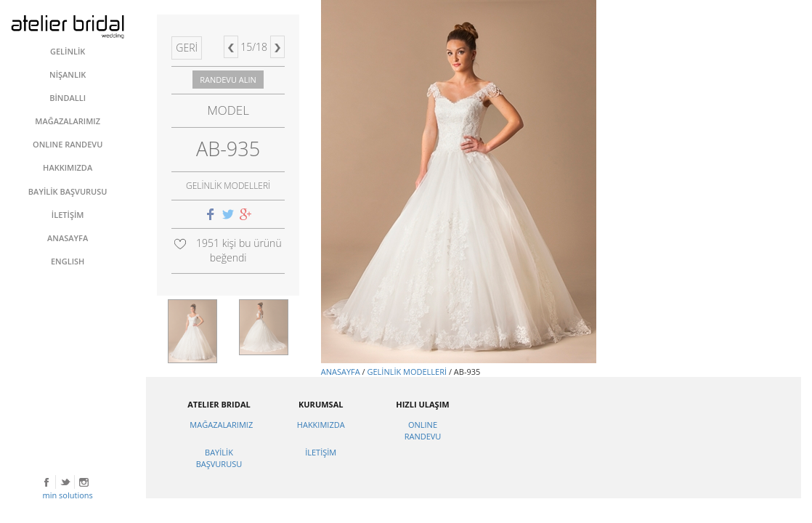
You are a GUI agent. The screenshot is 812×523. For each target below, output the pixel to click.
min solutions (68, 495)
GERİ (187, 48)
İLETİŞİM (321, 452)
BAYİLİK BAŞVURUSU (219, 458)
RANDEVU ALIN (228, 80)
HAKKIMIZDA (321, 425)
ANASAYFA (341, 372)
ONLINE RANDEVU (423, 430)
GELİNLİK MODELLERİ (407, 372)
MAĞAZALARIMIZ (221, 425)
